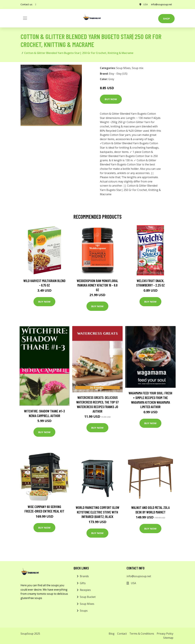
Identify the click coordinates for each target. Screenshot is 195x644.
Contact (122, 634)
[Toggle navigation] (25, 18)
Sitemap (168, 638)
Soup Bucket (88, 597)
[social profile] (36, 4)
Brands (84, 576)
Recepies (85, 590)
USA (146, 4)
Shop (166, 19)
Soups (84, 611)
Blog (112, 634)
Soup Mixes (123, 68)
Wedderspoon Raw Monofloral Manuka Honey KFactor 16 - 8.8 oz (97, 285)
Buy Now (111, 99)
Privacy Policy (165, 634)
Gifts (83, 583)
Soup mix (138, 68)
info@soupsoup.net (162, 4)
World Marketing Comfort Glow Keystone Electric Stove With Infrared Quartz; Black (97, 512)
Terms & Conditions (142, 634)
